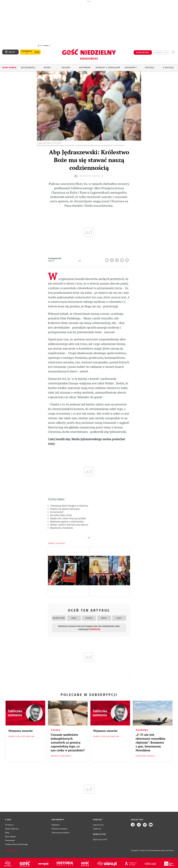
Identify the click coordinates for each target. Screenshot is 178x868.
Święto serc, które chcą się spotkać (68, 517)
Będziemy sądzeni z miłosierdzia (67, 520)
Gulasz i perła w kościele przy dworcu (69, 523)
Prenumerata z (27, 51)
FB (113, 258)
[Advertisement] (89, 23)
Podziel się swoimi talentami (65, 508)
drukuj (123, 258)
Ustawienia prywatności (60, 831)
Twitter (118, 258)
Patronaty (131, 66)
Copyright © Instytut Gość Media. (142, 849)
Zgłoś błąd (12, 849)
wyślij (128, 258)
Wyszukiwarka (173, 51)
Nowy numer (9, 66)
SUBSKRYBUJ (143, 51)
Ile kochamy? (57, 511)
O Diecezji (168, 66)
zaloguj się (161, 51)
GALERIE (66, 66)
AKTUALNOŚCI (28, 66)
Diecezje (150, 66)
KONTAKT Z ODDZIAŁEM (108, 66)
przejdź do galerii (89, 175)
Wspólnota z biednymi (62, 526)
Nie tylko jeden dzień (61, 514)
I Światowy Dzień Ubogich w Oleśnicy (69, 504)
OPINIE (47, 66)
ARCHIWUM (85, 66)
